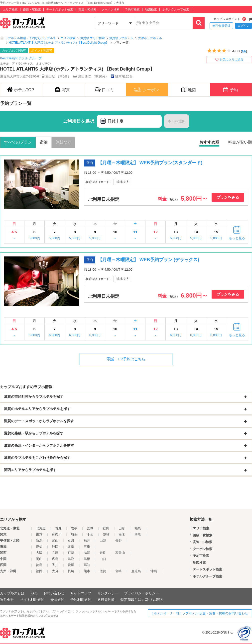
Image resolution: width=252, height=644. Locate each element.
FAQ (34, 593)
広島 (55, 559)
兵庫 (55, 553)
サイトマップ (81, 593)
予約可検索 (132, 9)
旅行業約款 (106, 600)
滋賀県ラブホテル (121, 38)
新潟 (39, 540)
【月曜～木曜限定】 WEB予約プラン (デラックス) (148, 260)
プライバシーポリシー (141, 593)
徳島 (39, 565)
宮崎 (119, 571)
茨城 (106, 534)
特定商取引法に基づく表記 (141, 600)
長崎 (71, 571)
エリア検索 (10, 9)
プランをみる (228, 197)
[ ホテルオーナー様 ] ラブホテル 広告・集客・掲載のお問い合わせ (200, 613)
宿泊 (44, 142)
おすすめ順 (209, 142)
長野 (119, 540)
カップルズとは (12, 593)
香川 (55, 565)
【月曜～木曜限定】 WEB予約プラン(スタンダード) (150, 163)
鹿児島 (136, 571)
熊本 (87, 571)
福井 (87, 540)
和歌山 (120, 553)
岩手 (74, 528)
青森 (58, 528)
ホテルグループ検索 (176, 9)
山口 (103, 559)
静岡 (55, 547)
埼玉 (74, 534)
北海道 (41, 528)
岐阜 (71, 547)
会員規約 (57, 600)
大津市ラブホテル (150, 38)
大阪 (39, 553)
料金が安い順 (240, 142)
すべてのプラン (18, 142)
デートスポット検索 (60, 9)
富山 (55, 540)
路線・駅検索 (32, 9)
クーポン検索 (111, 9)
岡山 (39, 559)
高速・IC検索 (87, 9)
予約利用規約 (81, 600)
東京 (39, 534)
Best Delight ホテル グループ (21, 58)
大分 (55, 571)
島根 (87, 559)
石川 (71, 540)
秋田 (106, 528)
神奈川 (57, 534)
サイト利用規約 (32, 600)
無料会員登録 (221, 26)
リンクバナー (108, 593)
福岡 (39, 571)
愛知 (39, 547)
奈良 (103, 553)
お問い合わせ (54, 593)
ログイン (244, 26)
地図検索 (151, 9)
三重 (87, 547)
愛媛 (71, 565)
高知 (87, 565)
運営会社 (7, 600)
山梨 (103, 540)
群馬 (138, 534)
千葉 (90, 534)
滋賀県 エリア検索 (92, 38)
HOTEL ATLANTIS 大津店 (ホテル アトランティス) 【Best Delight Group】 (59, 43)
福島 (138, 528)
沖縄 (154, 571)
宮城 (90, 528)
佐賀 (103, 571)
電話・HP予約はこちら (126, 359)
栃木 (122, 534)
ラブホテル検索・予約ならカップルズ (30, 38)
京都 (71, 553)
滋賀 (87, 553)
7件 (244, 51)
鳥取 (71, 559)
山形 (122, 528)
